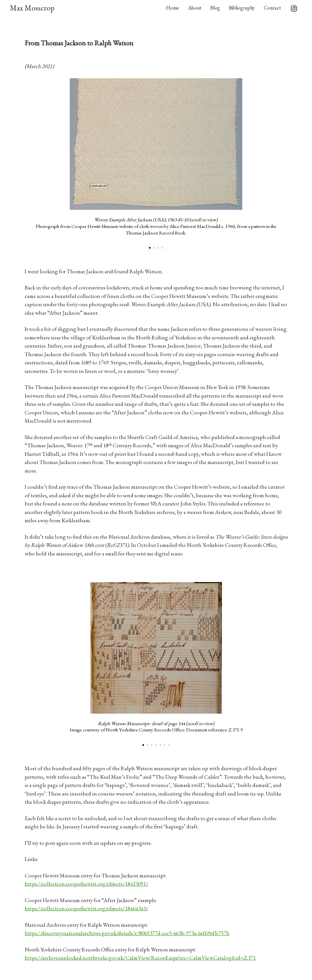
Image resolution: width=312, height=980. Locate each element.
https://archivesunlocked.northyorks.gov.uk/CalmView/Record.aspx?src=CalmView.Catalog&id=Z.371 (140, 958)
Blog (215, 8)
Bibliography (242, 8)
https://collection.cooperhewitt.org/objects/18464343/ (86, 908)
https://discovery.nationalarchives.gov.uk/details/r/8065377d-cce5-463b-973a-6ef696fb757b (127, 933)
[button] (150, 248)
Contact (272, 8)
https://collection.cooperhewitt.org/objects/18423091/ (86, 884)
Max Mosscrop (32, 8)
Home (173, 8)
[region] (156, 165)
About (195, 8)
